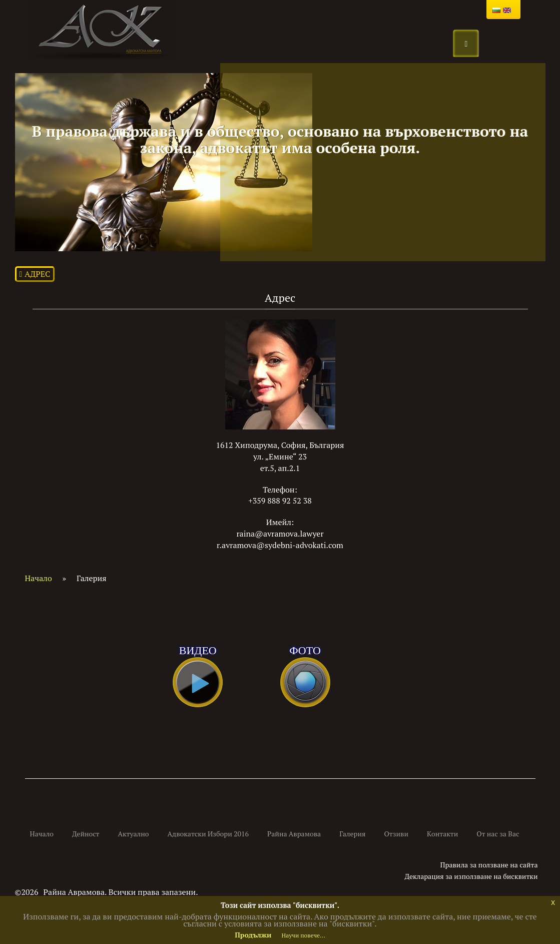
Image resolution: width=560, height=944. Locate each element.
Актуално (134, 834)
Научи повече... (303, 935)
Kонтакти (442, 834)
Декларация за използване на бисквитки (471, 876)
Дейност (86, 834)
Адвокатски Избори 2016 (208, 834)
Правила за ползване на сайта (489, 865)
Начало (39, 578)
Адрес (35, 274)
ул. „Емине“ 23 (280, 456)
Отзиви (396, 834)
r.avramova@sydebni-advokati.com (280, 545)
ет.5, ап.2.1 (280, 468)
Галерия (352, 834)
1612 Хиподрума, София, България (280, 445)
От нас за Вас (498, 834)
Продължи (253, 935)
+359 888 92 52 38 (280, 501)
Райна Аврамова (294, 834)
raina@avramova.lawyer (280, 534)
